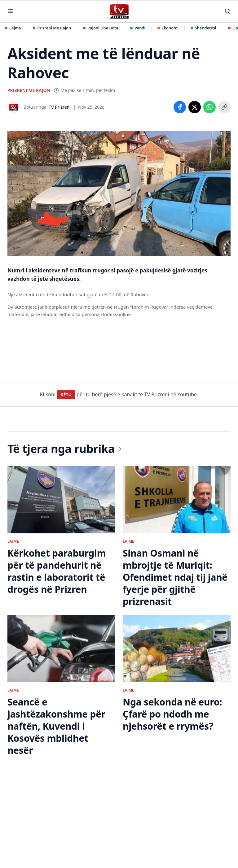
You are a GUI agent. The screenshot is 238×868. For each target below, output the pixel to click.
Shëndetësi (203, 28)
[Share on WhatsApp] (209, 107)
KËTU (66, 395)
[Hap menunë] (11, 11)
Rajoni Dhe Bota (101, 28)
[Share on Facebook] (180, 107)
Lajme (13, 28)
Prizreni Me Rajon (52, 28)
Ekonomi (168, 28)
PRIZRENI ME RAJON (29, 90)
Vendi (138, 28)
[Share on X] (195, 107)
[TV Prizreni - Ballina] (119, 11)
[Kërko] (227, 11)
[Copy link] (224, 107)
